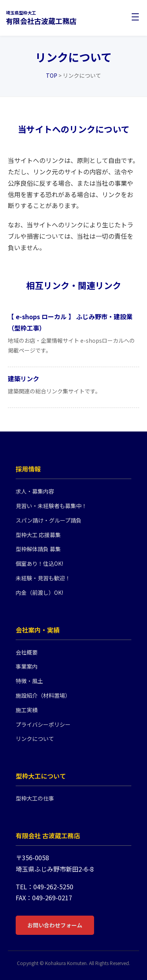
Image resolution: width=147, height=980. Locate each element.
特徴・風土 (29, 681)
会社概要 (27, 652)
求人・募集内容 (35, 491)
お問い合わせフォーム (55, 925)
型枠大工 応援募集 (38, 535)
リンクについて (35, 739)
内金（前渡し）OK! (39, 592)
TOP (52, 75)
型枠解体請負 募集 (38, 549)
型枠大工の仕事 (35, 798)
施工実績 (27, 710)
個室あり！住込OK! (39, 563)
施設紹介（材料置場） (43, 695)
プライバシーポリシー (43, 724)
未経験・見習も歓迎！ (43, 578)
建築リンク (24, 378)
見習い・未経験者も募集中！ (51, 506)
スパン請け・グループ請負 (49, 520)
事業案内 (27, 666)
